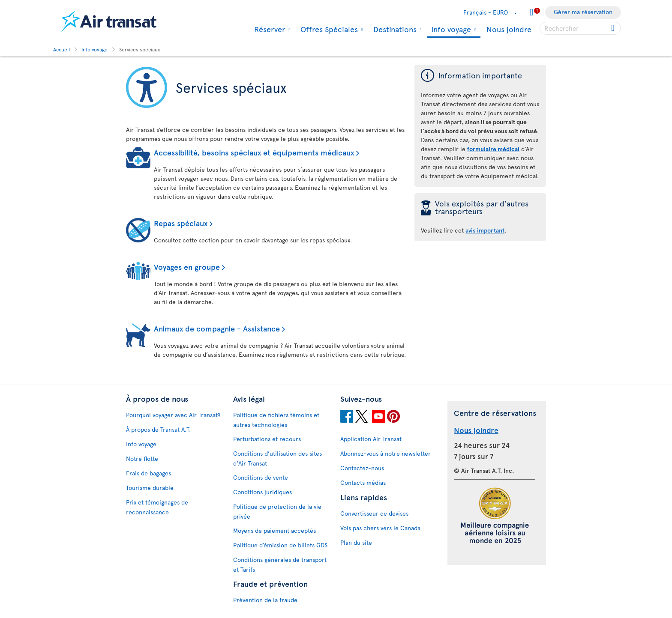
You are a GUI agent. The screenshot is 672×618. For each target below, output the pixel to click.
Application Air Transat (371, 439)
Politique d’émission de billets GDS (280, 545)
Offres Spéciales (328, 29)
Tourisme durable (150, 488)
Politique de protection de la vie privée (277, 511)
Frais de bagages (148, 473)
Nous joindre (509, 29)
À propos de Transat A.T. (158, 429)
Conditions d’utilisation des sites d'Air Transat (277, 458)
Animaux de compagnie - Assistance (217, 328)
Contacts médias (363, 482)
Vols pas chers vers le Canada (380, 528)
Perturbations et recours (267, 439)
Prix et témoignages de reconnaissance (157, 507)
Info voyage (450, 30)
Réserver (268, 29)
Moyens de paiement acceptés (274, 530)
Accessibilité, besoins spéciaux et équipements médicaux (254, 152)
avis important (485, 230)
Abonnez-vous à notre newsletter (385, 453)
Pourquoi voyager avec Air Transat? (173, 415)
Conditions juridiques (262, 492)
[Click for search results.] (613, 28)
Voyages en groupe (187, 267)
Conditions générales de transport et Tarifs (280, 564)
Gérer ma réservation (583, 12)
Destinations (394, 29)
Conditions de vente (261, 477)
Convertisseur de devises (374, 513)
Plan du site (356, 542)
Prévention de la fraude (265, 600)
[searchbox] (580, 28)
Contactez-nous (362, 468)
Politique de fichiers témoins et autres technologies (276, 420)
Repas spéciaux (181, 223)
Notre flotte (142, 458)
